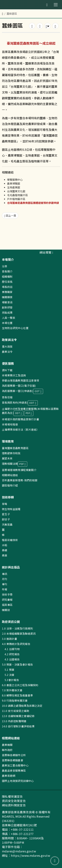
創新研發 (7, 307)
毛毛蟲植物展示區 (17, 195)
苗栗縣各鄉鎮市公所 (14, 755)
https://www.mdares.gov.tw (30, 855)
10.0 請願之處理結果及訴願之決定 (22, 706)
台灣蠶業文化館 (16, 191)
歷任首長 (7, 282)
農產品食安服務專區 (14, 770)
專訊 (5, 574)
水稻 (5, 545)
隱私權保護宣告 (12, 796)
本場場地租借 (10, 424)
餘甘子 (6, 519)
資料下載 (7, 370)
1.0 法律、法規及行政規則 (17, 628)
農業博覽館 (14, 183)
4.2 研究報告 (11, 654)
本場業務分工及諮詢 (14, 375)
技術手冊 (7, 594)
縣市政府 (7, 750)
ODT (38, 391)
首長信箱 (7, 397)
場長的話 (7, 287)
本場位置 (7, 323)
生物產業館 (14, 187)
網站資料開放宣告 (14, 805)
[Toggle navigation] (56, 5)
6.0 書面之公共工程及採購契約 (20, 685)
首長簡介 (7, 271)
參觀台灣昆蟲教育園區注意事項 (21, 380)
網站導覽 (46, 252)
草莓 (5, 504)
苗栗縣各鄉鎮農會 (13, 760)
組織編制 (7, 276)
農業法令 (7, 352)
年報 (5, 589)
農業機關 (7, 745)
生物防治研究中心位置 (15, 328)
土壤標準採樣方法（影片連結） (21, 429)
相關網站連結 (10, 475)
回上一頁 (10, 216)
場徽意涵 (7, 302)
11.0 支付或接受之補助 (16, 711)
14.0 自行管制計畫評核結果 (18, 726)
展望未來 (7, 458)
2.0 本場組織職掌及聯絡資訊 (19, 634)
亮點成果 (7, 313)
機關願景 (7, 297)
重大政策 (7, 346)
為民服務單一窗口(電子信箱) (19, 386)
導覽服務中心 (15, 180)
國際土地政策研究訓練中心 (18, 781)
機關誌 (6, 610)
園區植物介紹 (10, 485)
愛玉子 (6, 514)
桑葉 (5, 555)
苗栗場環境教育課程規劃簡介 (19, 470)
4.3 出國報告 (11, 659)
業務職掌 (7, 292)
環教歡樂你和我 (11, 453)
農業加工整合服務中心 (15, 765)
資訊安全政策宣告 (14, 801)
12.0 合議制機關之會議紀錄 (18, 716)
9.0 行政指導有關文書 (15, 700)
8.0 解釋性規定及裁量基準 (17, 695)
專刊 (5, 584)
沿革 (5, 266)
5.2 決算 (8, 675)
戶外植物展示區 (16, 199)
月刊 (5, 579)
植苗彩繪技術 (10, 540)
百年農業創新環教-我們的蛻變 (20, 480)
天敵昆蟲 (7, 524)
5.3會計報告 (10, 680)
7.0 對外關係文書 (12, 690)
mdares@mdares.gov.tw (19, 851)
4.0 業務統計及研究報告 (16, 644)
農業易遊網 (9, 776)
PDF (29, 413)
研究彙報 (7, 600)
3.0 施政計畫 (9, 639)
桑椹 (5, 550)
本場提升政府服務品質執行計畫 (21, 419)
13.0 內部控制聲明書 (14, 721)
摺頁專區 (7, 605)
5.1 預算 (8, 670)
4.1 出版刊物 (11, 649)
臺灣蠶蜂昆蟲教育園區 (15, 448)
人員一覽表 (9, 318)
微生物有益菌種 (11, 509)
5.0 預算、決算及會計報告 (17, 664)
